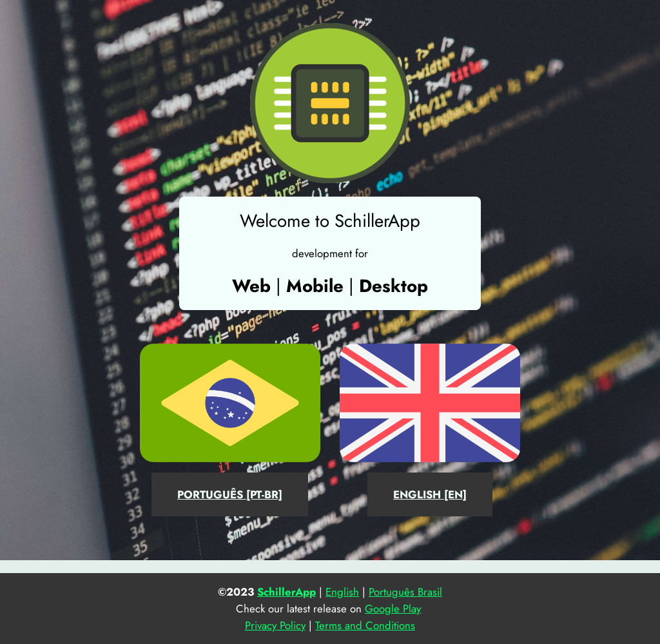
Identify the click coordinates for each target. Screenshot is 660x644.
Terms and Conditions (365, 625)
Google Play (393, 609)
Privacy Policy (275, 625)
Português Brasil (405, 592)
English (342, 592)
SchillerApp (286, 592)
